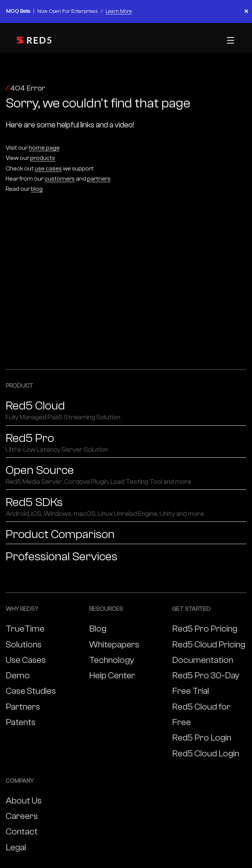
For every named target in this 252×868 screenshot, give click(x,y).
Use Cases (26, 660)
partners (99, 179)
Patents (21, 722)
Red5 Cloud (126, 411)
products (43, 158)
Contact (22, 832)
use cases (48, 169)
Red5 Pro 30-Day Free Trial (206, 683)
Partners (23, 707)
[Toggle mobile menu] (230, 40)
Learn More (119, 11)
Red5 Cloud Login (206, 754)
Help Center (112, 676)
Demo (18, 676)
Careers (22, 816)
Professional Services (61, 557)
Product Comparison (60, 534)
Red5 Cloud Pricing (209, 645)
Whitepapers (114, 645)
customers (60, 179)
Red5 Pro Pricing (205, 629)
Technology (112, 660)
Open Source (126, 475)
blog (37, 189)
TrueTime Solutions (25, 636)
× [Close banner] (246, 12)
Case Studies (31, 691)
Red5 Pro (126, 443)
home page (44, 148)
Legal (16, 847)
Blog (98, 629)
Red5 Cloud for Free (201, 715)
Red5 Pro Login (202, 738)
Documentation (203, 660)
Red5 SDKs (126, 507)
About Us (24, 801)
